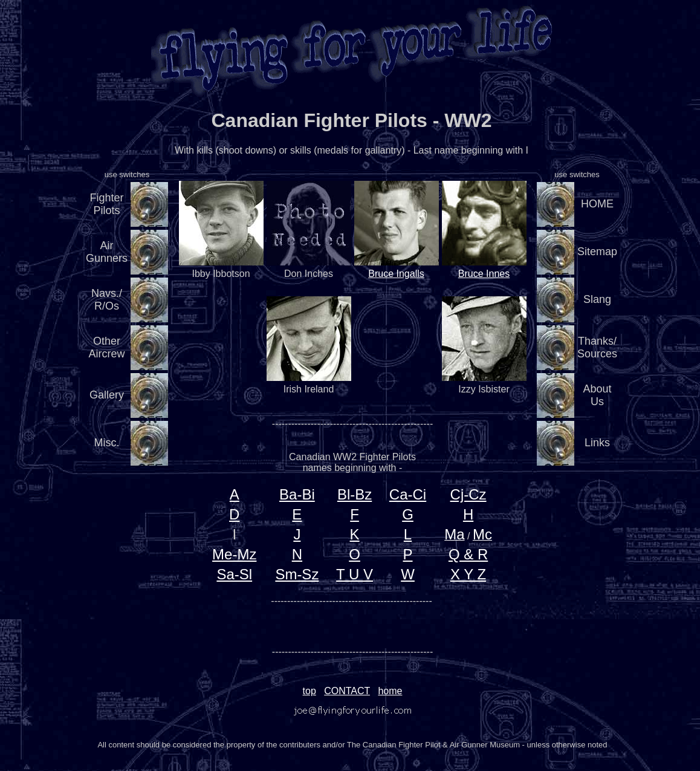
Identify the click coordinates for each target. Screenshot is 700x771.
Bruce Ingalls (396, 274)
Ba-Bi (297, 494)
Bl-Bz (355, 494)
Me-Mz (234, 554)
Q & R (468, 554)
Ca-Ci (408, 494)
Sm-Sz (297, 574)
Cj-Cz (468, 494)
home (390, 691)
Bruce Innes (484, 274)
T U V (355, 574)
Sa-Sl (234, 574)
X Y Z (468, 574)
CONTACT (347, 691)
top (309, 691)
